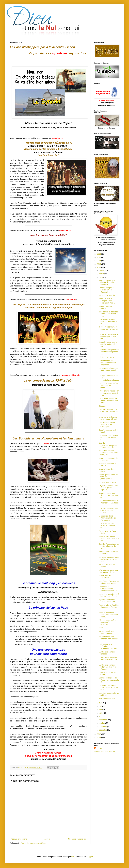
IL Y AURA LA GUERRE (108, 482)
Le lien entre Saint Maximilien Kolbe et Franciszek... (107, 518)
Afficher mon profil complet (105, 752)
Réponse (102, 406)
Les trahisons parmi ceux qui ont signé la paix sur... (108, 337)
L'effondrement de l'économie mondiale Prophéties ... (107, 363)
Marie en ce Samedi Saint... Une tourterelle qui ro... (108, 615)
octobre (102, 723)
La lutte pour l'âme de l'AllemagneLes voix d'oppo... (107, 667)
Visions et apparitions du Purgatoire (108, 459)
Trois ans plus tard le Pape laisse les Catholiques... (107, 425)
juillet (101, 713)
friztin (73, 857)
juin (101, 710)
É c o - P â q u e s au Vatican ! (107, 566)
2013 (99, 257)
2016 (99, 267)
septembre (103, 720)
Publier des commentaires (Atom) (34, 843)
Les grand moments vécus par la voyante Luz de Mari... (109, 559)
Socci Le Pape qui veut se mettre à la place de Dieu (109, 546)
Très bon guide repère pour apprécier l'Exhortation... (107, 622)
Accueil (47, 839)
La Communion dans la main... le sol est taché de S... (108, 688)
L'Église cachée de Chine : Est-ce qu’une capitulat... (108, 488)
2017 (99, 734)
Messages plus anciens (77, 839)
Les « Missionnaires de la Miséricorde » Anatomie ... (109, 503)
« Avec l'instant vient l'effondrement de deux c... (108, 639)
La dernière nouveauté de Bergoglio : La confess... (109, 385)
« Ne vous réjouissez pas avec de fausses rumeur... (108, 510)
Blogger (90, 857)
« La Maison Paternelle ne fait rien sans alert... (109, 582)
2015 (99, 264)
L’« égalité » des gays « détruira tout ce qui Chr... (108, 344)
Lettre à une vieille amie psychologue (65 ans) (108, 418)
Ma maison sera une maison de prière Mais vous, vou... (108, 453)
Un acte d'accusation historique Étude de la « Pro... (109, 539)
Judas (101, 628)
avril (101, 703)
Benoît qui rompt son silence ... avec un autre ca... (109, 495)
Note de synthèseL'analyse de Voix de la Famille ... (108, 445)
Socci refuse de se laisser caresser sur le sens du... (109, 314)
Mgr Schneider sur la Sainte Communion (107, 601)
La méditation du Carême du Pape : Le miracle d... (108, 438)
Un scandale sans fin (107, 295)
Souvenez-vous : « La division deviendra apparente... (107, 282)
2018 (99, 738)
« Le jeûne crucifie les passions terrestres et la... (108, 322)
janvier (102, 270)
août (101, 716)
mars (101, 277)
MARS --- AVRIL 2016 (107, 698)
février (102, 274)
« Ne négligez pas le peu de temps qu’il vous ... (108, 571)
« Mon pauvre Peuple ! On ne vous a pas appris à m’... (109, 393)
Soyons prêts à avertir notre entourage (107, 632)
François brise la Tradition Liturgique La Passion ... (109, 607)
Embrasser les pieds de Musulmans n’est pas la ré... (109, 680)
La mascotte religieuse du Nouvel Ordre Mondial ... (109, 370)
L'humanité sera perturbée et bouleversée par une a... (109, 352)
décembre (103, 730)
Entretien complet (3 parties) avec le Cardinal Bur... (106, 290)
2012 (99, 254)
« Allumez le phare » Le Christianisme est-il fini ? (108, 412)
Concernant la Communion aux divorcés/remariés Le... (108, 589)
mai (101, 706)
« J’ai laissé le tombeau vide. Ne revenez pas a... (108, 659)
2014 (99, 261)
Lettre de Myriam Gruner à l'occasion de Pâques (109, 595)
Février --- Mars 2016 (107, 357)
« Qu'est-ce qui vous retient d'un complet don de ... (109, 525)
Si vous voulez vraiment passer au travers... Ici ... (108, 329)
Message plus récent (19, 839)
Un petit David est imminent (105, 307)
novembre (103, 727)
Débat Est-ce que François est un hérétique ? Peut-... (107, 301)
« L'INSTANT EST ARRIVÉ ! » (106, 577)
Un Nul (100, 748)
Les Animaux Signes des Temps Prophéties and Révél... (108, 401)
